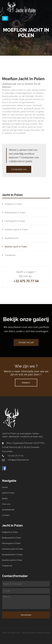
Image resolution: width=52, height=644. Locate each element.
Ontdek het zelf (26, 342)
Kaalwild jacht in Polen (12, 554)
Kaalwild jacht (10, 238)
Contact (6, 515)
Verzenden (26, 615)
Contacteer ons (19, 169)
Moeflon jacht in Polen (15, 247)
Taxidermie (9, 255)
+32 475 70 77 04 (26, 281)
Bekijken (26, 383)
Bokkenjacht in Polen (14, 212)
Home (5, 487)
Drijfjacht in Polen (12, 204)
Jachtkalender (8, 510)
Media (5, 498)
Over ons (6, 504)
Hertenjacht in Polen (14, 221)
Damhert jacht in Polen (15, 229)
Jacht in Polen (8, 493)
